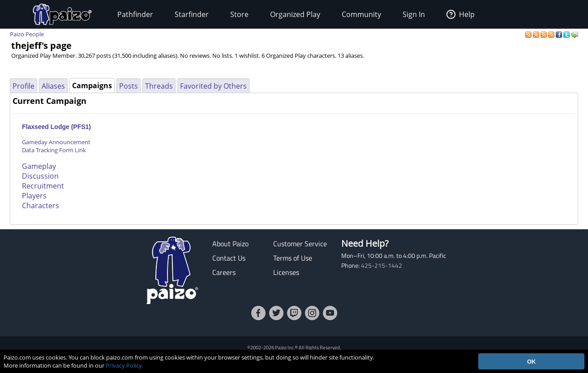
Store (239, 14)
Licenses (286, 272)
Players (34, 196)
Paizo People (27, 34)
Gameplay (39, 166)
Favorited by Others (213, 86)
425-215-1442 (382, 266)
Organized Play (295, 14)
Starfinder (192, 14)
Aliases (53, 86)
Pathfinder (135, 14)
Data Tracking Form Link (54, 150)
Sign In (414, 14)
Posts (129, 86)
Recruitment (43, 186)
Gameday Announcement (56, 142)
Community (361, 14)
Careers (224, 272)
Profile (24, 86)
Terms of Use (293, 258)
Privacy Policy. (124, 365)
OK (532, 362)
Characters (41, 206)
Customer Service (300, 244)
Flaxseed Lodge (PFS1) (56, 127)
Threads (159, 86)
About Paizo (230, 244)
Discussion (40, 176)
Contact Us (229, 258)
